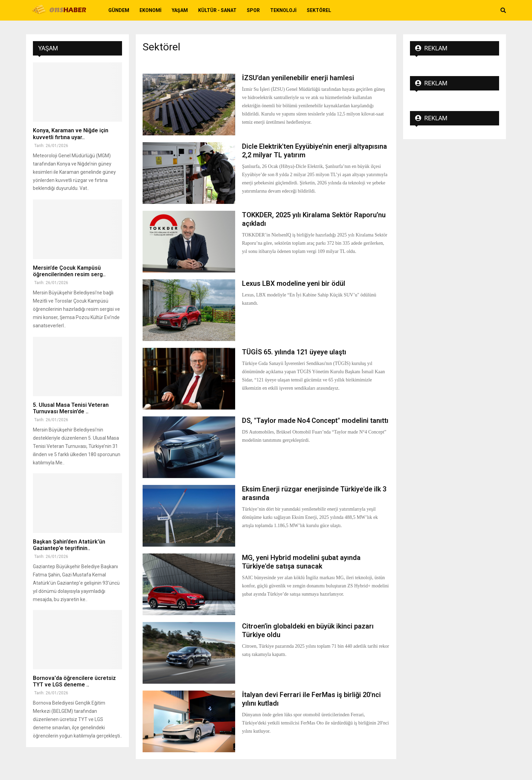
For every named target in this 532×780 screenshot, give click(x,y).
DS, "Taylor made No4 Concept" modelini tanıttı (315, 421)
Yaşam (180, 10)
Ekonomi (150, 10)
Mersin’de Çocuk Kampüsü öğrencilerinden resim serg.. (69, 271)
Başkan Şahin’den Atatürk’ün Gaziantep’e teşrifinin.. (69, 545)
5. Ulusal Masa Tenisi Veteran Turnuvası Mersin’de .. (71, 408)
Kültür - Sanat (217, 10)
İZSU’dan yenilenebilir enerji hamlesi (298, 78)
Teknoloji (283, 10)
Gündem (119, 10)
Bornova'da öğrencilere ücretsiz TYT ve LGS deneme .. (74, 681)
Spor (253, 10)
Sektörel (319, 10)
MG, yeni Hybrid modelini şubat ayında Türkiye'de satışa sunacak (301, 562)
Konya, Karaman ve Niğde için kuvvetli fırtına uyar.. (71, 134)
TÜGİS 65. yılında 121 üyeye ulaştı (294, 352)
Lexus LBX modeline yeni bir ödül (294, 283)
